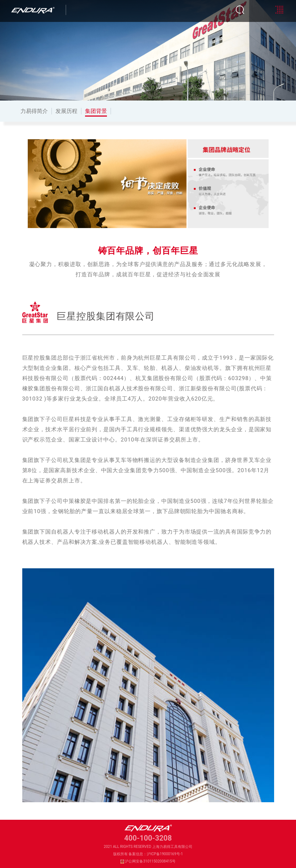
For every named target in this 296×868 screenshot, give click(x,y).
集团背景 (96, 111)
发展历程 (66, 111)
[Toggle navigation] (279, 10)
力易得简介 (34, 111)
